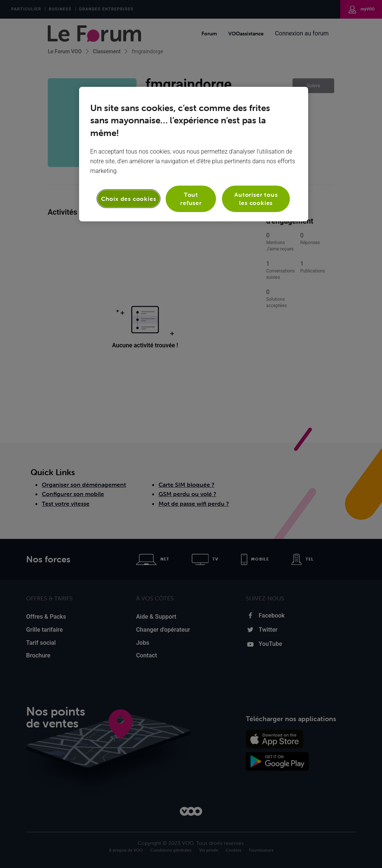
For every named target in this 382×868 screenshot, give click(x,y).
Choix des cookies (129, 199)
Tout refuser (191, 199)
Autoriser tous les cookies (256, 199)
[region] (194, 154)
